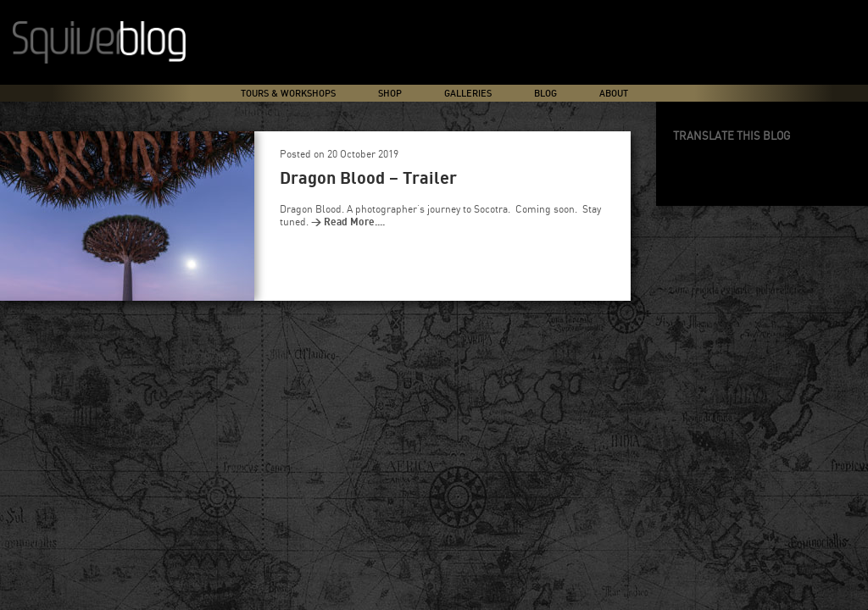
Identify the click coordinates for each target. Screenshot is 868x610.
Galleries (468, 94)
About (614, 94)
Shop (390, 94)
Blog (545, 94)
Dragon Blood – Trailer (368, 179)
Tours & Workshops (288, 94)
